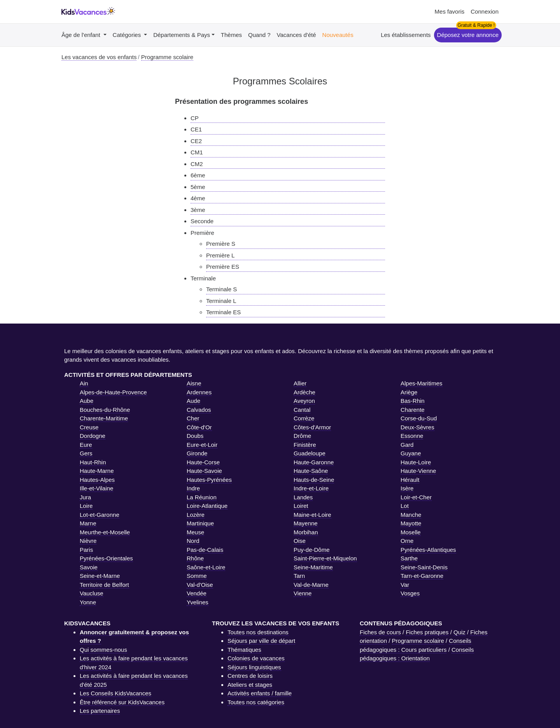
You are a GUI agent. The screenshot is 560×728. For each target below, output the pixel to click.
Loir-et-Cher (416, 497)
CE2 (196, 141)
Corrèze (304, 418)
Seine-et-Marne (100, 576)
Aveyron (304, 401)
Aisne (194, 383)
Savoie (89, 567)
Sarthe (409, 558)
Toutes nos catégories (256, 702)
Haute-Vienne (418, 471)
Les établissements (406, 35)
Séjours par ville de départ (261, 641)
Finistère (305, 445)
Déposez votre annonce (468, 35)
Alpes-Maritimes (422, 383)
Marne (88, 523)
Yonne (88, 602)
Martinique (200, 523)
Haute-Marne (97, 471)
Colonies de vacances (256, 658)
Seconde (202, 221)
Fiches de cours (380, 632)
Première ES (223, 267)
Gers (86, 453)
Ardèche (304, 392)
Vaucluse (92, 593)
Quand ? (259, 35)
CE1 (196, 129)
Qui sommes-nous (103, 650)
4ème (198, 198)
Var (405, 585)
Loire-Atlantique (207, 506)
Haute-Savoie (204, 471)
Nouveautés (338, 35)
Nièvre (88, 541)
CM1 (197, 152)
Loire (86, 506)
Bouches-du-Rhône (105, 410)
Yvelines (198, 602)
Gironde (197, 453)
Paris (86, 550)
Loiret (301, 506)
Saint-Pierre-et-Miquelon (325, 558)
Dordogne (93, 436)
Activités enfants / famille (260, 693)
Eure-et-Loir (202, 445)
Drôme (302, 436)
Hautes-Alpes (97, 480)
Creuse (89, 427)
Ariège (409, 392)
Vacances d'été (297, 35)
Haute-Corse (203, 462)
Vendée (197, 593)
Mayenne (306, 523)
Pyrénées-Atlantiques (428, 550)
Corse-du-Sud (419, 418)
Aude (193, 401)
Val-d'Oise (200, 585)
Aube (87, 401)
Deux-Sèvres (417, 427)
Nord (193, 541)
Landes (303, 497)
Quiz (459, 632)
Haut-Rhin (93, 462)
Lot (405, 506)
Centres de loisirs (250, 676)
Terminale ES (223, 312)
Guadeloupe (310, 453)
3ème (198, 210)
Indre (193, 488)
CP (195, 118)
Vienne (303, 593)
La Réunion (202, 497)
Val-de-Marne (311, 585)
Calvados (199, 410)
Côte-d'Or (199, 427)
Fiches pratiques (427, 632)
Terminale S (221, 289)
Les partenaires (100, 711)
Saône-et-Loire (206, 567)
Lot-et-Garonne (100, 515)
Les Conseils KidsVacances (115, 693)
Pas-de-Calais (205, 550)
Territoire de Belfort (104, 585)
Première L (220, 255)
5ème (198, 187)
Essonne (412, 436)
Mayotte (411, 523)
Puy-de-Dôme (312, 550)
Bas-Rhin (413, 401)
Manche (411, 515)
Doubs (195, 436)
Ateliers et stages (250, 685)
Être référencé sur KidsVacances (122, 702)
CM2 (197, 164)
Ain (84, 383)
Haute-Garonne (314, 462)
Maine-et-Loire (312, 515)
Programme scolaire (418, 641)
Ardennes (199, 392)
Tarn (299, 576)
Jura (85, 497)
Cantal (302, 410)
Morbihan (306, 532)
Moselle (411, 532)
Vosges (410, 593)
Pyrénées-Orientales (106, 558)
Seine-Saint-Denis (424, 567)
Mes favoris (450, 11)
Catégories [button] (128, 35)
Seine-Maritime (313, 567)
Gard (407, 445)
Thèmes (231, 35)
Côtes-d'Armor (312, 427)
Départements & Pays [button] (182, 35)
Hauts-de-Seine (314, 480)
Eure (86, 445)
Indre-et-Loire (311, 488)
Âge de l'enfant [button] (82, 35)
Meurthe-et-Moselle (105, 532)
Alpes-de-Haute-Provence (113, 392)
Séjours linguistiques (254, 667)
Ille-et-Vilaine (96, 488)
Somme (197, 576)
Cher (193, 418)
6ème (198, 175)
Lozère (196, 515)
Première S (221, 244)
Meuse (195, 532)
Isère (407, 488)
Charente (413, 410)
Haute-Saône (311, 471)
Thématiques (244, 650)
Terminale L (221, 301)
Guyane (411, 453)
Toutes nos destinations (258, 632)
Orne (407, 541)
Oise (300, 541)
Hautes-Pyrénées (209, 480)
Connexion (485, 11)
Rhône (195, 558)
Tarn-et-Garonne (422, 576)
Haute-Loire (416, 462)
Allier (300, 383)
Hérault (410, 480)
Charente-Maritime (104, 418)
